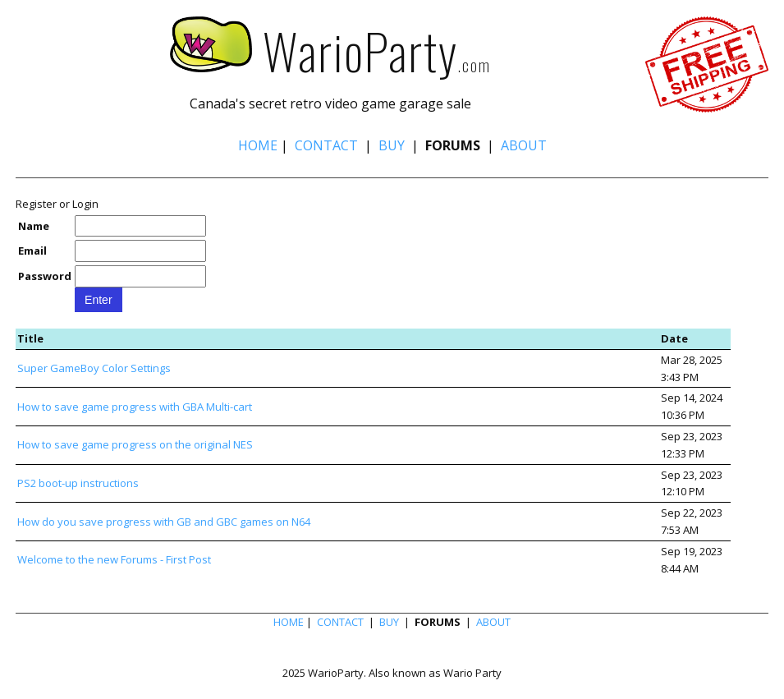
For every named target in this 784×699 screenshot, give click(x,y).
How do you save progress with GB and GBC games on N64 (164, 522)
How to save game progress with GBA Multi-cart (135, 407)
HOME (258, 145)
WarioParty (314, 50)
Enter (98, 300)
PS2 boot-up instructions (78, 483)
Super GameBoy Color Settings (94, 368)
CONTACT (326, 145)
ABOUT (524, 145)
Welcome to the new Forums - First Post (114, 559)
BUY (392, 145)
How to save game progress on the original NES (135, 444)
